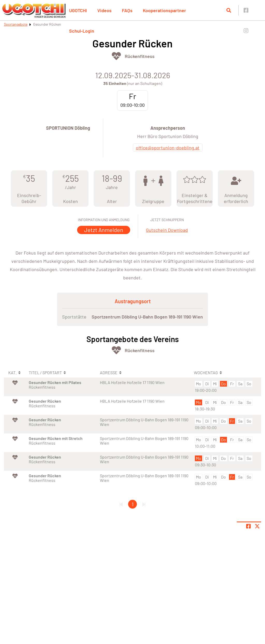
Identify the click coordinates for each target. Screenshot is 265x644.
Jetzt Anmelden (104, 230)
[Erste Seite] (121, 504)
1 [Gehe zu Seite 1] (133, 504)
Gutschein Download (167, 230)
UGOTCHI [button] (78, 10)
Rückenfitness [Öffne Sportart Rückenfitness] (140, 56)
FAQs (127, 10)
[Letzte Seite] (144, 504)
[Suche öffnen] (229, 10)
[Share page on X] (257, 526)
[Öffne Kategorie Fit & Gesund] (116, 56)
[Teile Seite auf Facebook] (248, 526)
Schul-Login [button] (82, 31)
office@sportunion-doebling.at (168, 148)
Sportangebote (16, 24)
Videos (104, 10)
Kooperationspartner (164, 10)
